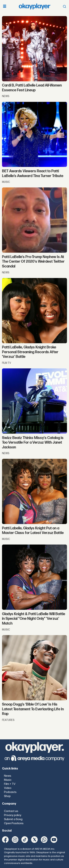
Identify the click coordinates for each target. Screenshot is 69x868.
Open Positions (14, 823)
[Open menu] (5, 7)
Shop (7, 796)
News (8, 776)
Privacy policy (13, 815)
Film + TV (10, 784)
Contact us (11, 811)
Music (8, 780)
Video (8, 788)
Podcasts (10, 792)
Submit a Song (13, 819)
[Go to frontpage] (35, 6)
